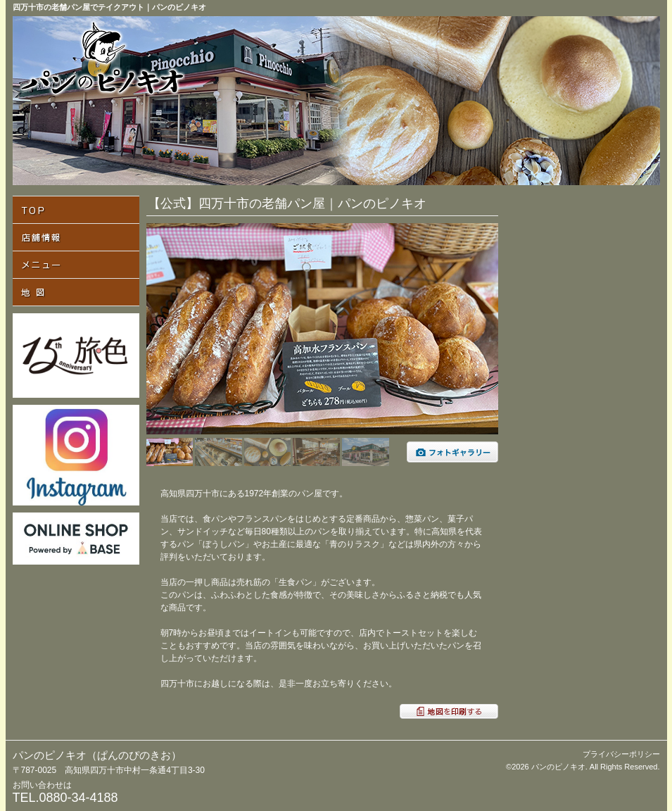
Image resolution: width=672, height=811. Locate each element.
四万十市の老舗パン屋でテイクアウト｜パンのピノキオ (109, 7)
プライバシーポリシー (621, 754)
